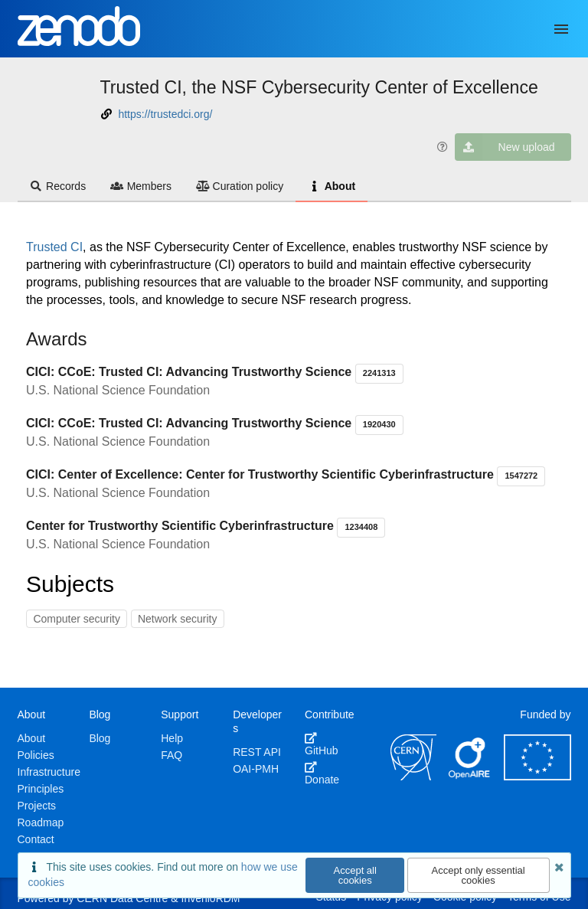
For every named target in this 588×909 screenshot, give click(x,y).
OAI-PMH (256, 769)
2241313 (379, 373)
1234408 (361, 527)
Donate (322, 773)
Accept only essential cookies (479, 875)
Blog (100, 738)
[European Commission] (537, 777)
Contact (36, 839)
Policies (36, 755)
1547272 (521, 476)
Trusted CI (54, 247)
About (332, 186)
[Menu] (561, 29)
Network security (177, 619)
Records (58, 186)
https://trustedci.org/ (165, 114)
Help (172, 738)
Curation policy (240, 186)
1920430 (379, 424)
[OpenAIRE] (470, 777)
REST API (257, 752)
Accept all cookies (355, 875)
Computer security (77, 619)
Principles (41, 789)
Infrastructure (49, 772)
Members (141, 186)
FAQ (171, 755)
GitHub (322, 744)
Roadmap (41, 822)
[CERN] (413, 777)
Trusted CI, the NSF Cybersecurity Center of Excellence (319, 87)
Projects (37, 806)
